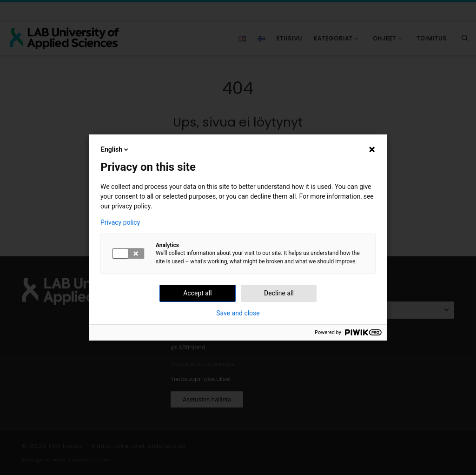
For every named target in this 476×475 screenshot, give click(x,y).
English (115, 149)
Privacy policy (120, 222)
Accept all (198, 293)
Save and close (238, 313)
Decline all (279, 293)
